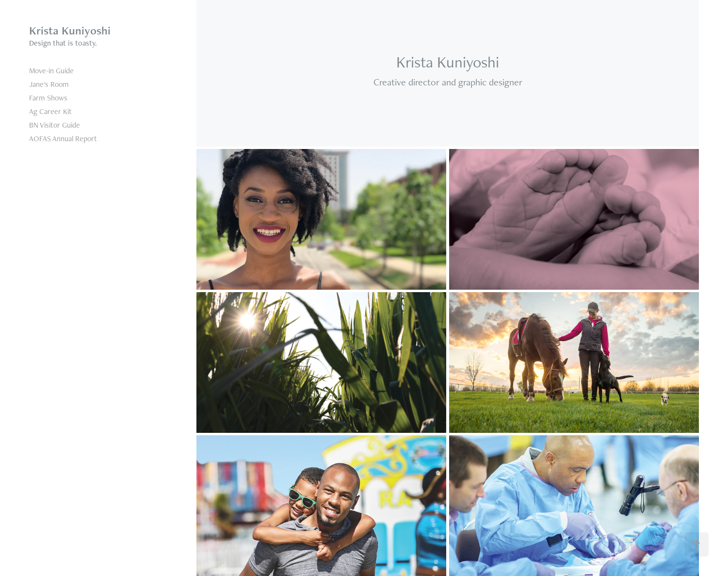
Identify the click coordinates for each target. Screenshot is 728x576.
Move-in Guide (51, 71)
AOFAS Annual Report (63, 139)
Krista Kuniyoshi (70, 30)
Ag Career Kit (50, 111)
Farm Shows (48, 98)
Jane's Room (49, 84)
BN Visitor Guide (55, 125)
